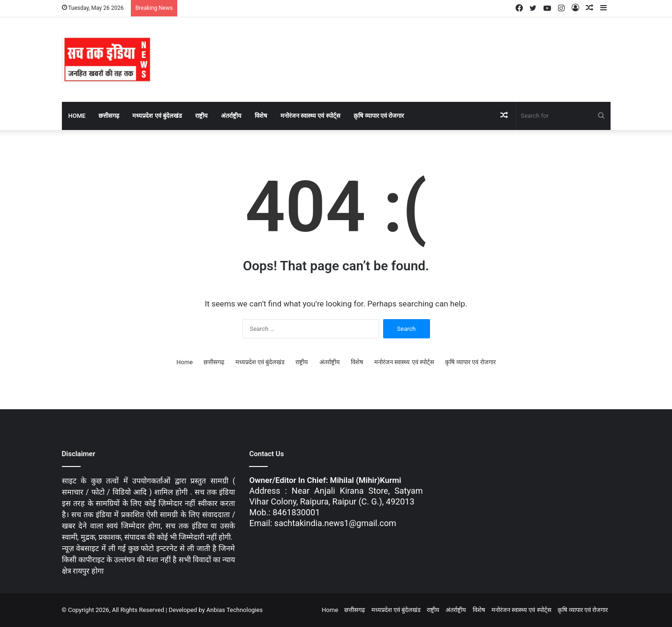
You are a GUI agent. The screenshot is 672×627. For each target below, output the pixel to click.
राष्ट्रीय (201, 116)
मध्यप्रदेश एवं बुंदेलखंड (157, 116)
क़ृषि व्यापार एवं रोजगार (379, 116)
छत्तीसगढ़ (109, 116)
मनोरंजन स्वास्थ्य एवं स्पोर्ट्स (310, 116)
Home (77, 116)
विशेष (261, 116)
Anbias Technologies (234, 610)
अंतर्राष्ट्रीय (231, 116)
